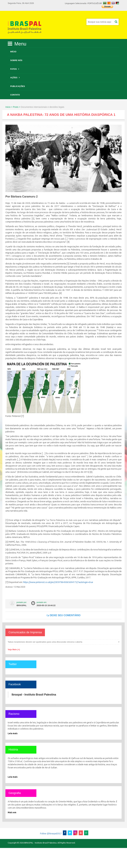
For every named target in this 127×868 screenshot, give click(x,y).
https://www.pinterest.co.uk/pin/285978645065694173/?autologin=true (58, 582)
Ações (14, 78)
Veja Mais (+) (14, 649)
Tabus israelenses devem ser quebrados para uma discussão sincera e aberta (45, 642)
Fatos (13, 69)
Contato (15, 95)
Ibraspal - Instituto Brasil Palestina (34, 695)
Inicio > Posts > (13, 107)
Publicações (18, 86)
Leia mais (13, 733)
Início (13, 52)
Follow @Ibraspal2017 (51, 834)
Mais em (12, 812)
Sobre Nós (16, 60)
